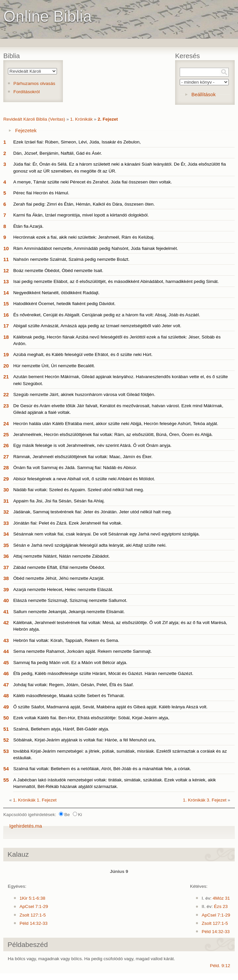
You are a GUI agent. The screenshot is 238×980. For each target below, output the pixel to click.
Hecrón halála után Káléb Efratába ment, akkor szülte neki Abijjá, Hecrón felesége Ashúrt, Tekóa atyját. (116, 424)
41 (6, 612)
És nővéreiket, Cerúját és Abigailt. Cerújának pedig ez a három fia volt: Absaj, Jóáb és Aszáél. (107, 315)
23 (6, 406)
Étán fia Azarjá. (28, 226)
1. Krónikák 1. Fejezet (35, 800)
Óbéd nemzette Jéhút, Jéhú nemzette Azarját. (59, 578)
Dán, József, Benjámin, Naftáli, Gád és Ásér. (58, 153)
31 (6, 501)
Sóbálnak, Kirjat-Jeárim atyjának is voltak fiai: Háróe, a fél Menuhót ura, (85, 740)
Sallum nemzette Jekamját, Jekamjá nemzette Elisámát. (69, 612)
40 (6, 600)
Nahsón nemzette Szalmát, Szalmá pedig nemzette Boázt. (71, 259)
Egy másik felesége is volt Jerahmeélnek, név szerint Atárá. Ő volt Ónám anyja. (92, 445)
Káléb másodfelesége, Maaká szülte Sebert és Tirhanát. (69, 696)
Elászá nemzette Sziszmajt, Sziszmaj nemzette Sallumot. (70, 600)
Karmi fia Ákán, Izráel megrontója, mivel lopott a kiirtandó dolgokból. (81, 215)
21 (6, 377)
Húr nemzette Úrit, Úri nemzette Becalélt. (54, 366)
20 (6, 366)
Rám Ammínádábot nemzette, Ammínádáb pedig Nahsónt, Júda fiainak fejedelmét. (96, 248)
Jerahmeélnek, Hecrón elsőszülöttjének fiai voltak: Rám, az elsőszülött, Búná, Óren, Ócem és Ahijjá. (113, 434)
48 (6, 696)
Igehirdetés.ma (26, 826)
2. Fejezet (108, 119)
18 (6, 337)
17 (6, 326)
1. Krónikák (81, 119)
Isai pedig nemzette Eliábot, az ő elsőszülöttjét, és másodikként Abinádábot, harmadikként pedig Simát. (116, 281)
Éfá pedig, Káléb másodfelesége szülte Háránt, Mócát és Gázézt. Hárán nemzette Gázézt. (103, 673)
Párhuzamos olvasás (34, 83)
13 (6, 281)
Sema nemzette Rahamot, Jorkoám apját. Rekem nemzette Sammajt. (83, 651)
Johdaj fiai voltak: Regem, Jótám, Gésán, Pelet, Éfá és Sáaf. (73, 685)
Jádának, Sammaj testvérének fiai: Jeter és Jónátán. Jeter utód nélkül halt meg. (93, 512)
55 (6, 780)
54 (6, 769)
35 (6, 545)
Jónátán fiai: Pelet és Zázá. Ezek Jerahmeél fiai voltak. (68, 523)
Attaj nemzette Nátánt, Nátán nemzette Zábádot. (62, 556)
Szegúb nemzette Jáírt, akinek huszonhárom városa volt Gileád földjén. (84, 394)
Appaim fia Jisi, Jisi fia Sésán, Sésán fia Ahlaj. (59, 501)
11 (6, 259)
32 (6, 512)
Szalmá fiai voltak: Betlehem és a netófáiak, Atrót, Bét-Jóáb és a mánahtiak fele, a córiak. (102, 769)
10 (6, 248)
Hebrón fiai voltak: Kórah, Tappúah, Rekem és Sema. (66, 640)
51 (6, 729)
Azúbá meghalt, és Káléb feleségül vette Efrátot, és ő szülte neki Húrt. (83, 354)
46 (6, 673)
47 (6, 685)
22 (6, 394)
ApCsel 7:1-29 (34, 906)
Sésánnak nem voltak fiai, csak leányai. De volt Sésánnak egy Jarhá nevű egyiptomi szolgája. (107, 534)
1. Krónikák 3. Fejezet (205, 800)
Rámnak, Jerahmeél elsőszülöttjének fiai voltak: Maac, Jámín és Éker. (83, 457)
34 (6, 534)
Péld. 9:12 (220, 966)
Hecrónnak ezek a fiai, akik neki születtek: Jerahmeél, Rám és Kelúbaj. (84, 237)
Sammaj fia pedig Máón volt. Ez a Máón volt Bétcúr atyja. (70, 663)
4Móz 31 (221, 898)
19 (6, 354)
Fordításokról (27, 92)
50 (6, 718)
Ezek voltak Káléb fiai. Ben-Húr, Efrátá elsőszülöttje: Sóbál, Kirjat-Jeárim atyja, (91, 718)
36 (6, 556)
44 (6, 651)
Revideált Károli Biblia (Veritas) (34, 119)
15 (6, 304)
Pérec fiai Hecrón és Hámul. (41, 193)
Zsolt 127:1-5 (33, 915)
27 (6, 457)
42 (6, 623)
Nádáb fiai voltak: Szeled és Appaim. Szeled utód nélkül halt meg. (79, 490)
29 (6, 479)
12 (6, 271)
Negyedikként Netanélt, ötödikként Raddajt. (56, 293)
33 (6, 523)
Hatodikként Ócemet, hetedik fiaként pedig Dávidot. (64, 304)
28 (6, 468)
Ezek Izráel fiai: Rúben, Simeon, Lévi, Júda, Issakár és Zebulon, (77, 142)
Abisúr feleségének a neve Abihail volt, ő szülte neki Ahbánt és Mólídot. (84, 479)
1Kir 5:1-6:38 (32, 898)
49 (6, 707)
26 (6, 445)
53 (6, 751)
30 (6, 490)
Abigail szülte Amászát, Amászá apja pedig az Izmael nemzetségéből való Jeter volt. (97, 326)
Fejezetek (26, 130)
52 (6, 740)
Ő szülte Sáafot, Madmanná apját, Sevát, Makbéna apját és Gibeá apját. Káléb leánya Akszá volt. (110, 707)
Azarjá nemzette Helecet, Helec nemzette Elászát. (63, 589)
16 (6, 315)
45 (6, 663)
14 (6, 293)
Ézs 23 (221, 906)
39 (6, 589)
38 (6, 578)
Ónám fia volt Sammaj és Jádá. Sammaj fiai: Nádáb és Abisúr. (75, 468)
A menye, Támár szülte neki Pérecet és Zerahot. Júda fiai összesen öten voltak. (93, 182)
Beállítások (203, 94)
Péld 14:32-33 (34, 923)
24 (6, 424)
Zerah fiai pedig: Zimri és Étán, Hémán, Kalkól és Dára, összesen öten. (84, 204)
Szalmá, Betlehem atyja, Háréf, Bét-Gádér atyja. (61, 729)
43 (6, 640)
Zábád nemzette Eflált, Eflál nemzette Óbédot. (59, 567)
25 (6, 434)
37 (6, 567)
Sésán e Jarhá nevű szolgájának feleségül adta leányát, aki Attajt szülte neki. (90, 545)
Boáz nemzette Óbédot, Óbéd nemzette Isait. (58, 271)
